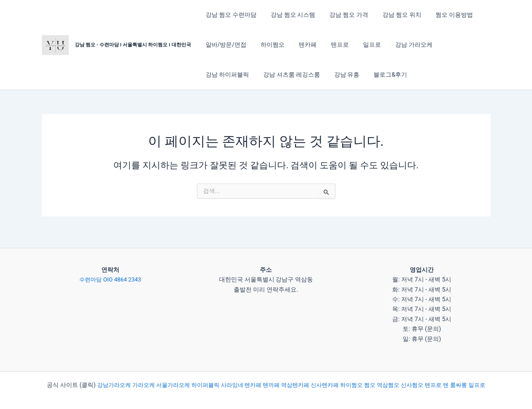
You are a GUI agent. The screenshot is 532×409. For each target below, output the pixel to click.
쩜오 (388, 376)
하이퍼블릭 (212, 376)
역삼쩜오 (407, 376)
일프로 (362, 45)
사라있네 (241, 376)
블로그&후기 (327, 75)
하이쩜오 (269, 45)
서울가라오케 (178, 376)
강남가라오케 (116, 376)
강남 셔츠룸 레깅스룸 (233, 75)
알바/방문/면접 (225, 45)
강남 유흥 (286, 75)
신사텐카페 (340, 376)
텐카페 (302, 45)
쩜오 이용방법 (444, 15)
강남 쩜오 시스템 (290, 15)
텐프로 (332, 45)
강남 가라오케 (402, 45)
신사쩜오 (433, 376)
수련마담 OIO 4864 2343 (110, 272)
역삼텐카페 (308, 376)
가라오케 (147, 376)
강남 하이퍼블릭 (454, 45)
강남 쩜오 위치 (394, 15)
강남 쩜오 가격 (343, 15)
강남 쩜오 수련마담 (230, 15)
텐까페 (283, 376)
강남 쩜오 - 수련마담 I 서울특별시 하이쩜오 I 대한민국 (133, 45)
